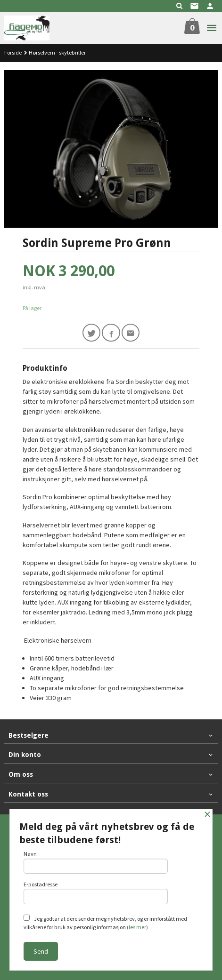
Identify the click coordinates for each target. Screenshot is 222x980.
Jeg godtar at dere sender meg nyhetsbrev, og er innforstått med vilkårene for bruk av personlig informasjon (105, 923)
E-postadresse (96, 892)
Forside (13, 52)
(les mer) (137, 927)
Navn (96, 862)
